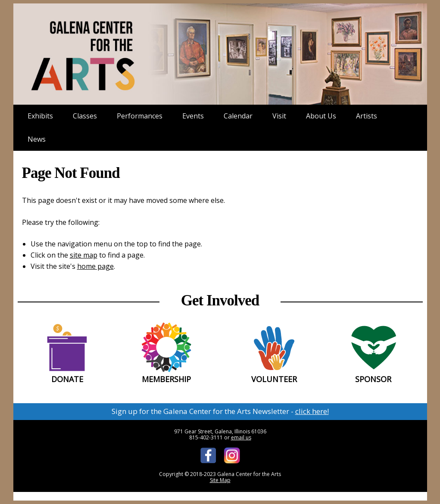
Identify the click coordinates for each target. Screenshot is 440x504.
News (37, 139)
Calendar (238, 116)
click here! (312, 411)
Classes (85, 116)
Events (193, 116)
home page (95, 266)
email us (241, 437)
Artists (367, 116)
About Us (321, 116)
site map (84, 255)
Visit (279, 116)
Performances (140, 116)
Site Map (220, 480)
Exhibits (40, 116)
